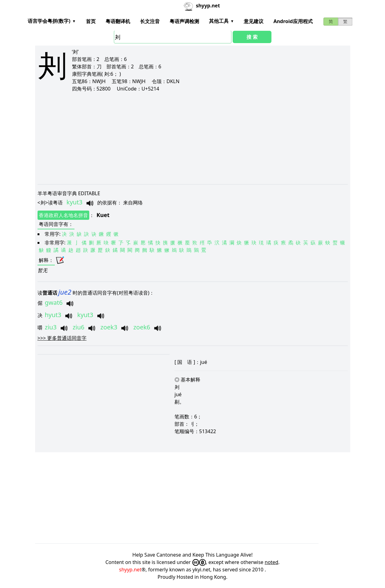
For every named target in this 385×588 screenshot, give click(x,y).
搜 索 (252, 37)
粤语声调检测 (184, 21)
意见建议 (254, 21)
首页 (91, 21)
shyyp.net (130, 570)
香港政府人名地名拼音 (63, 215)
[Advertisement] (193, 138)
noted (271, 562)
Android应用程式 (293, 21)
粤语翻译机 (118, 21)
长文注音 (150, 21)
